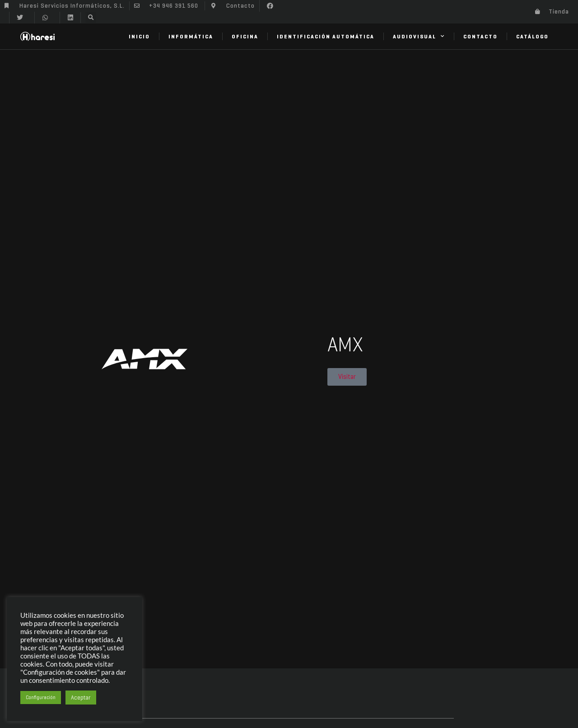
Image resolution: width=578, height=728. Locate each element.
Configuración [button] (41, 697)
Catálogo (532, 36)
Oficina (245, 36)
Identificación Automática (326, 36)
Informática (191, 36)
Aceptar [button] (81, 698)
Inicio (139, 36)
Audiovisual (419, 36)
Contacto (480, 36)
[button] (270, 6)
